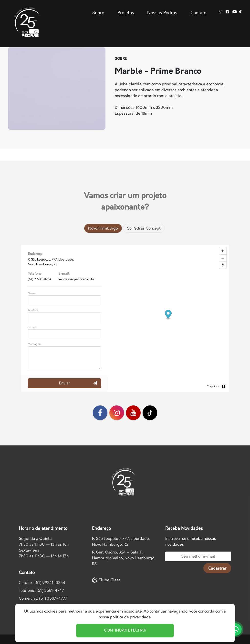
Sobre (98, 13)
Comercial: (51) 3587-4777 (43, 599)
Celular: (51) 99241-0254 (42, 583)
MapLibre (213, 386)
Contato (198, 13)
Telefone (33, 310)
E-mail (32, 327)
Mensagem (35, 344)
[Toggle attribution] (223, 386)
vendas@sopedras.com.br (76, 279)
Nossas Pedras (162, 13)
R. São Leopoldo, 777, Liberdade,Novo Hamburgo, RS (121, 542)
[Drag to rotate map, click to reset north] (223, 265)
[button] (168, 315)
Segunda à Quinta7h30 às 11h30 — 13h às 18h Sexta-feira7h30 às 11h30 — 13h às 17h (44, 548)
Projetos (126, 13)
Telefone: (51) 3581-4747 (41, 591)
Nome (32, 293)
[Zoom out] (223, 258)
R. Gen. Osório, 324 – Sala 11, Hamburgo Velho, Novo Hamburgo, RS (124, 558)
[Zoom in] (223, 251)
